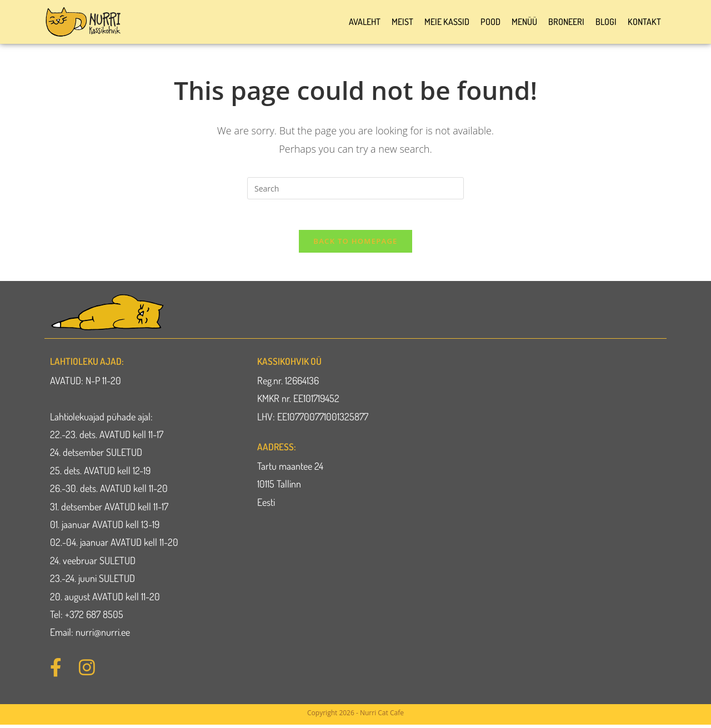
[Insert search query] (355, 188)
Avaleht (365, 22)
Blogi (606, 22)
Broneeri (566, 22)
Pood (490, 22)
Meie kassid (447, 22)
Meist (402, 22)
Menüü (524, 22)
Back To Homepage (355, 244)
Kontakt (644, 22)
